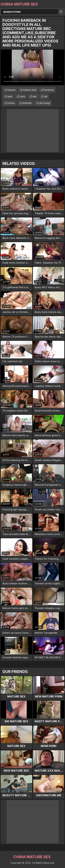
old (46, 96)
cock (22, 96)
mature (11, 90)
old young (44, 103)
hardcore (49, 90)
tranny (11, 103)
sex (35, 96)
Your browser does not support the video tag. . (32, 67)
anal (10, 96)
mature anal (30, 90)
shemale (27, 103)
